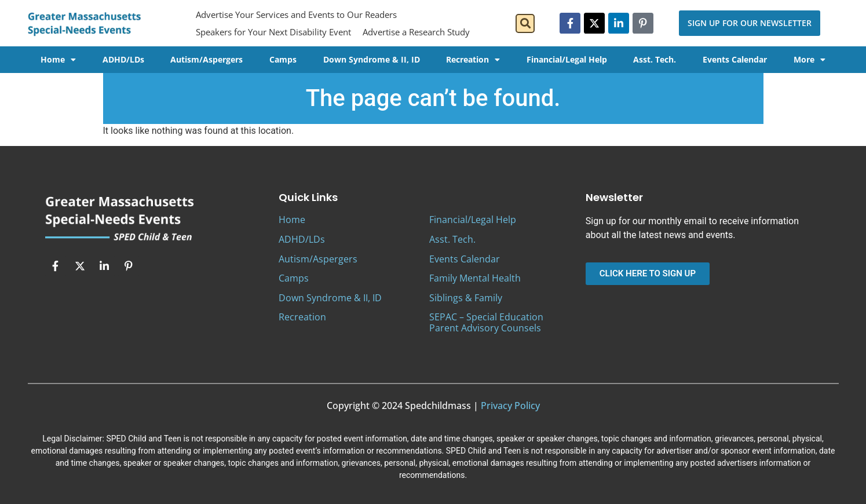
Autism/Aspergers (207, 59)
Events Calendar (735, 59)
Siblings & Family (466, 298)
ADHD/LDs (123, 59)
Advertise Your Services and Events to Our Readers (296, 14)
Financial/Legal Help (567, 59)
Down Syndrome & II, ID (372, 59)
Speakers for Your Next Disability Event (273, 32)
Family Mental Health (475, 278)
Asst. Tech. (655, 59)
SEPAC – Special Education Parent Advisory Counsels (486, 322)
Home (58, 60)
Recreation (473, 60)
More (810, 60)
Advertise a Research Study (416, 32)
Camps (283, 59)
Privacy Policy (510, 406)
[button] (525, 23)
